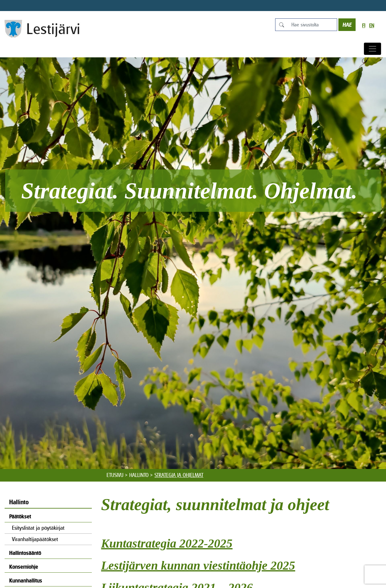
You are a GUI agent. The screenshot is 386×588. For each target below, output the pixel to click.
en (372, 26)
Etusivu (115, 475)
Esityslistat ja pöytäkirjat (38, 528)
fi (364, 26)
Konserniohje (24, 567)
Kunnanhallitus (26, 580)
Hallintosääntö (25, 553)
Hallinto (139, 475)
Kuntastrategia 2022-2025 (167, 543)
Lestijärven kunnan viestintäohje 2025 (198, 565)
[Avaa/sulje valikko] (372, 49)
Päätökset (20, 516)
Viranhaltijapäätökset (35, 539)
